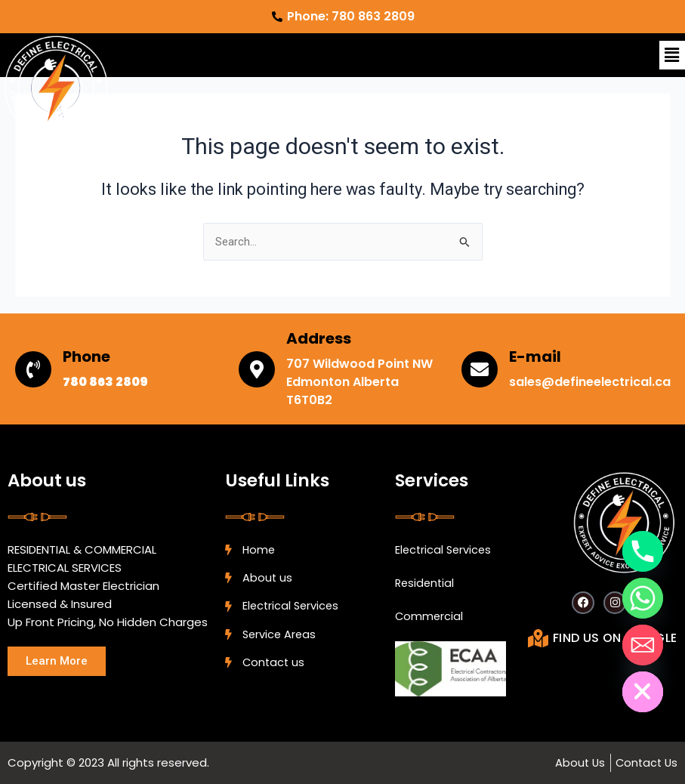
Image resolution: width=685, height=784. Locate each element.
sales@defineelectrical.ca (590, 382)
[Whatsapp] (643, 598)
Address (319, 338)
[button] (672, 55)
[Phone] (643, 551)
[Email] (643, 645)
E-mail (535, 357)
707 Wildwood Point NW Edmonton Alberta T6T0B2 (359, 382)
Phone (86, 357)
